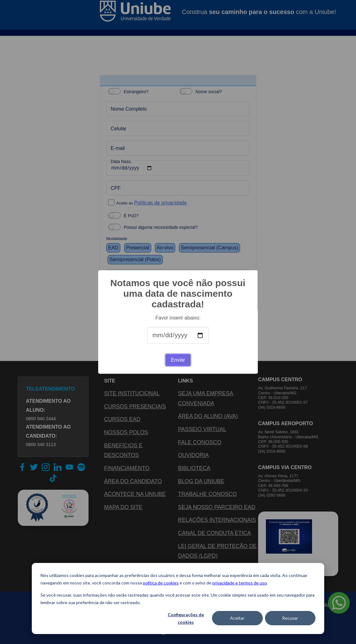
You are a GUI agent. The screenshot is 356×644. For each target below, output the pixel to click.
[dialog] (178, 598)
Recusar (290, 618)
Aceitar (237, 618)
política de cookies (161, 583)
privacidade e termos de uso (240, 583)
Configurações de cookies (186, 618)
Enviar (178, 360)
